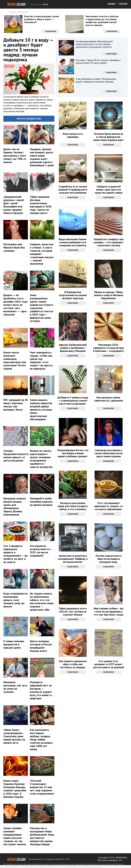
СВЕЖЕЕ (112, 4)
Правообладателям (94, 867)
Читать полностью (29, 119)
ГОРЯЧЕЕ (123, 4)
